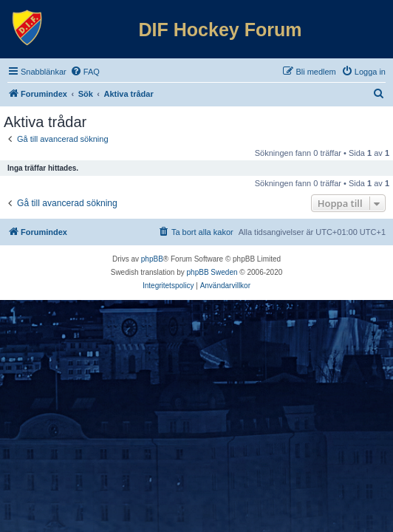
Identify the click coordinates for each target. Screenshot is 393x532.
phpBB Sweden (212, 272)
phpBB (152, 259)
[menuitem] (85, 72)
